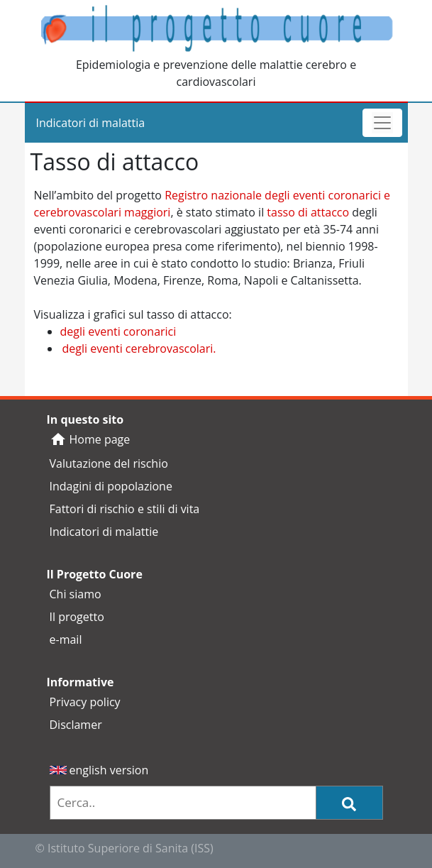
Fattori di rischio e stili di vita (125, 509)
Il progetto (77, 617)
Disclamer (76, 725)
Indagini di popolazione (111, 486)
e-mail (66, 639)
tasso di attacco (308, 212)
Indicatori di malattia (91, 123)
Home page (90, 439)
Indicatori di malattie (104, 532)
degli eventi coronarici (118, 331)
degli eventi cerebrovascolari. (139, 348)
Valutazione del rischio (109, 463)
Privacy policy (85, 702)
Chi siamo (76, 594)
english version (99, 770)
